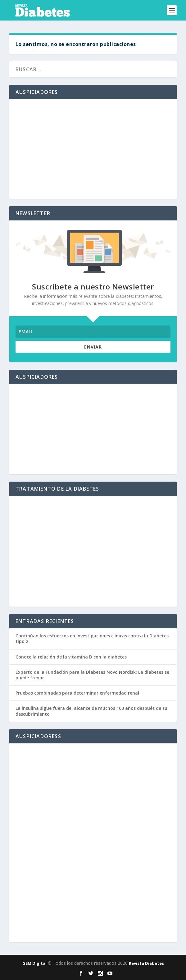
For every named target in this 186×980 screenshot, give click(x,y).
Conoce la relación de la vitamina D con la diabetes (71, 657)
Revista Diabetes (146, 963)
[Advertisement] (93, 149)
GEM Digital (34, 963)
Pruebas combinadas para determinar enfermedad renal (77, 693)
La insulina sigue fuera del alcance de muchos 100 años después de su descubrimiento (91, 711)
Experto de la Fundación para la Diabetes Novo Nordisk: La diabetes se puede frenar (92, 675)
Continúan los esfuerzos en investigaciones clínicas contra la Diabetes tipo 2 (92, 638)
